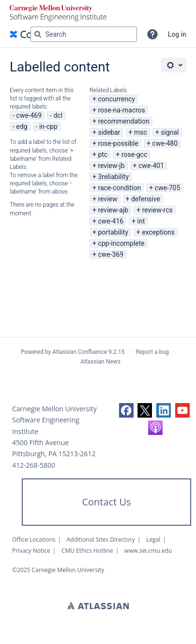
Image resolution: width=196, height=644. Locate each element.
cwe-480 (165, 143)
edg (22, 126)
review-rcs (158, 210)
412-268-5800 (34, 465)
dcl (58, 115)
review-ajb (113, 210)
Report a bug (152, 352)
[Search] (38, 34)
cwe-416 (111, 221)
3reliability (113, 177)
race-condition (119, 188)
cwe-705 (168, 188)
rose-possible (118, 143)
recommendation (123, 121)
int (141, 221)
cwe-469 (29, 115)
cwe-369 (111, 254)
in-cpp (48, 126)
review (107, 199)
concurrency (116, 99)
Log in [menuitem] (177, 34)
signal (170, 132)
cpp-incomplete (121, 243)
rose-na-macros (121, 110)
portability (113, 232)
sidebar (109, 132)
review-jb (111, 166)
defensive (146, 199)
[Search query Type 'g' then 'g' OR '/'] (84, 34)
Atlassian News (100, 362)
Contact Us (106, 502)
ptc (103, 154)
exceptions (158, 232)
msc (141, 132)
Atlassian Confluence (80, 352)
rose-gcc (135, 154)
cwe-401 (151, 166)
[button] (152, 34)
